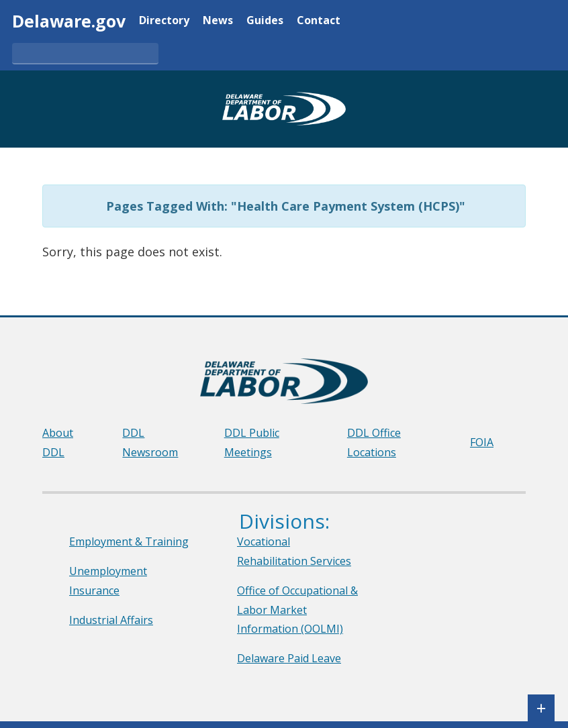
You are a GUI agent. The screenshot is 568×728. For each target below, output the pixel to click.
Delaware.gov (69, 21)
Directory (164, 21)
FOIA (482, 442)
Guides (265, 21)
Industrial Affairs (111, 620)
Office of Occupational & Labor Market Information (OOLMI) (297, 610)
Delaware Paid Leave (289, 658)
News (218, 21)
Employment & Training (129, 541)
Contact (319, 21)
